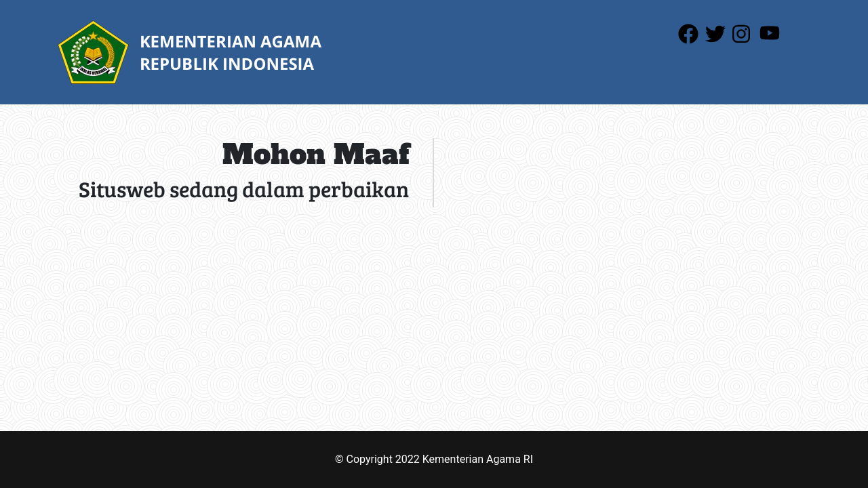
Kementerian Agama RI (478, 459)
